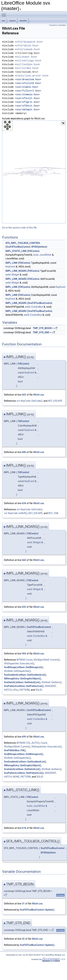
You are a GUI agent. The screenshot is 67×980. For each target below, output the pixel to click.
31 (23, 904)
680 (24, 452)
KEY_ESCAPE (55, 401)
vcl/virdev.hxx (27, 68)
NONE (16, 777)
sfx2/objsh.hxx (27, 46)
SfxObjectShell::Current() (47, 660)
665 (24, 395)
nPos (16, 690)
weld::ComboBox (34, 307)
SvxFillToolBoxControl (18, 247)
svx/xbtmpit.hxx (27, 110)
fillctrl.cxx (39, 395)
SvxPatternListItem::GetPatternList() (24, 686)
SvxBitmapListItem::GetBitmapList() (24, 667)
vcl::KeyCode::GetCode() (29, 401)
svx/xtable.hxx (27, 87)
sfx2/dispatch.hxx (29, 42)
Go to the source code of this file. (20, 228)
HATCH (8, 690)
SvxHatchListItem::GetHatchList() (22, 682)
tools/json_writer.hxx (32, 76)
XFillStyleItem (39, 247)
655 (24, 607)
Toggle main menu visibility (5, 14)
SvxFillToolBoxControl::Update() (37, 910)
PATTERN (25, 690)
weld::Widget (12, 275)
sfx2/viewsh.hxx (27, 49)
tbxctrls (23, 21)
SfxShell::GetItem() (51, 682)
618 (24, 828)
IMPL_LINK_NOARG (16, 271)
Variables (62, 25)
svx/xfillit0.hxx (28, 83)
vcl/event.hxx (26, 57)
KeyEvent (10, 267)
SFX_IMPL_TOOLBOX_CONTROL (23, 243)
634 (24, 503)
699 (24, 737)
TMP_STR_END (41, 332)
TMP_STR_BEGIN (42, 328)
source (12, 21)
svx (3, 21)
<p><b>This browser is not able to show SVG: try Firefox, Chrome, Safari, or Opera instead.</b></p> (34, 172)
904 (24, 654)
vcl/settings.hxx (28, 61)
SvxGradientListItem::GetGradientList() (25, 675)
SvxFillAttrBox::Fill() (15, 750)
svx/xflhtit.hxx (27, 106)
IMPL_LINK (11, 263)
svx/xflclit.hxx (27, 98)
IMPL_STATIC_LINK (16, 251)
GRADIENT (50, 686)
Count (29, 660)
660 (24, 560)
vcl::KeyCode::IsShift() (16, 513)
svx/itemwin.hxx (27, 94)
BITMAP (21, 660)
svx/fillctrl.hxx (28, 91)
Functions (53, 25)
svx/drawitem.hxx (28, 79)
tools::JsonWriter (42, 255)
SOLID (39, 690)
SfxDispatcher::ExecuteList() (19, 663)
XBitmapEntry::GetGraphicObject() (22, 679)
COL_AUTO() (33, 743)
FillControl (34, 251)
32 (23, 939)
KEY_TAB (53, 513)
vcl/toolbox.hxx (27, 64)
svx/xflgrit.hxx (27, 102)
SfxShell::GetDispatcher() (17, 671)
